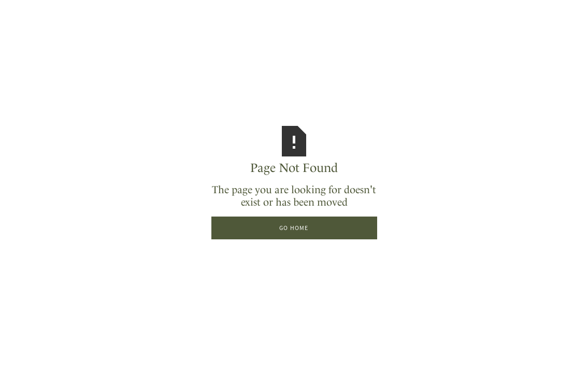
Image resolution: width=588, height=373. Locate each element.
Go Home (294, 228)
